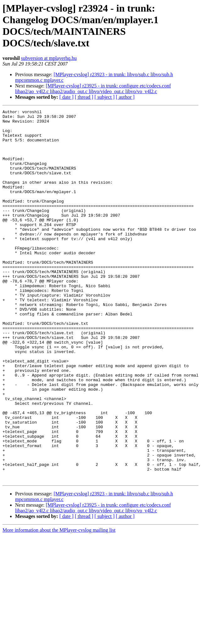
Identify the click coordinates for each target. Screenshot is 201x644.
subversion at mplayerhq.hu (49, 58)
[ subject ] (105, 97)
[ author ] (125, 97)
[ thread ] (84, 97)
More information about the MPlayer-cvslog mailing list (59, 604)
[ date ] (66, 97)
